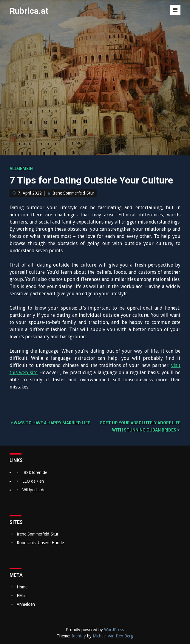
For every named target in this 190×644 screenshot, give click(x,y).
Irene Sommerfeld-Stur (73, 193)
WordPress (114, 630)
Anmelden (26, 604)
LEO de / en (33, 481)
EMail (22, 596)
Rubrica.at (29, 11)
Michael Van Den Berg (113, 636)
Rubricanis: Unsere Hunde (40, 543)
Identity (79, 636)
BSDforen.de (35, 472)
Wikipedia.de (34, 490)
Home (22, 587)
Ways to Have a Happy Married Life (52, 423)
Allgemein (21, 169)
